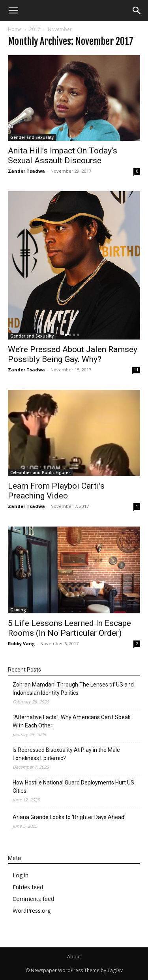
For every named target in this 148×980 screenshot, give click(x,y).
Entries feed (28, 887)
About (74, 957)
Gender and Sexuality (32, 137)
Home (15, 29)
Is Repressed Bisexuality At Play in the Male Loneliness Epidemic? (66, 754)
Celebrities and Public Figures (40, 472)
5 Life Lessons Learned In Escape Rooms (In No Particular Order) (69, 628)
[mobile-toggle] (13, 11)
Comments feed (33, 899)
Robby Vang (21, 643)
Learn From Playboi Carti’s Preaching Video (56, 491)
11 (136, 370)
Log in (21, 875)
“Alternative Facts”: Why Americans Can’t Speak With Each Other (72, 721)
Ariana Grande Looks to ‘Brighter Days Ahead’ (69, 817)
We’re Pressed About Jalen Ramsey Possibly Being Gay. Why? (73, 354)
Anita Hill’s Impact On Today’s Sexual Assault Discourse (63, 156)
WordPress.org (32, 911)
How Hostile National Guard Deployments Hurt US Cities (73, 787)
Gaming (18, 610)
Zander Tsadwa (26, 171)
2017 (35, 29)
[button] (137, 11)
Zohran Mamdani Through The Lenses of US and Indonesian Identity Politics (73, 689)
